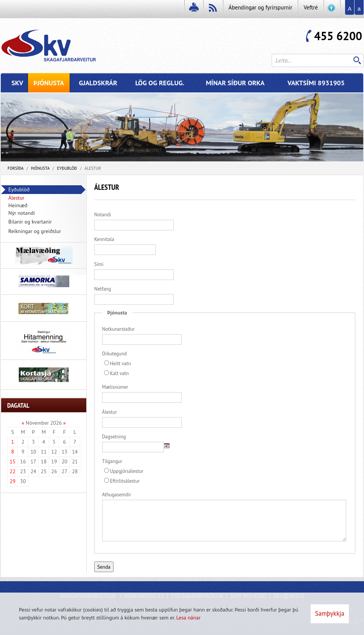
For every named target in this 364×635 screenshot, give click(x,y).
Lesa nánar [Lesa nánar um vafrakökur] (188, 618)
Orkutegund (114, 354)
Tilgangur (112, 461)
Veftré (311, 7)
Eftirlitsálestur (122, 481)
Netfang (103, 289)
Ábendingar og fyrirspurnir (260, 7)
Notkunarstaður (118, 329)
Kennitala (104, 239)
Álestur (93, 168)
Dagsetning (114, 437)
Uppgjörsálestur (124, 471)
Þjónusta (40, 168)
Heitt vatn (117, 364)
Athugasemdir (117, 495)
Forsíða (16, 168)
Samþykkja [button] (330, 613)
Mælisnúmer (115, 387)
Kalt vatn (117, 373)
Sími (99, 264)
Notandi (103, 215)
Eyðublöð (67, 168)
